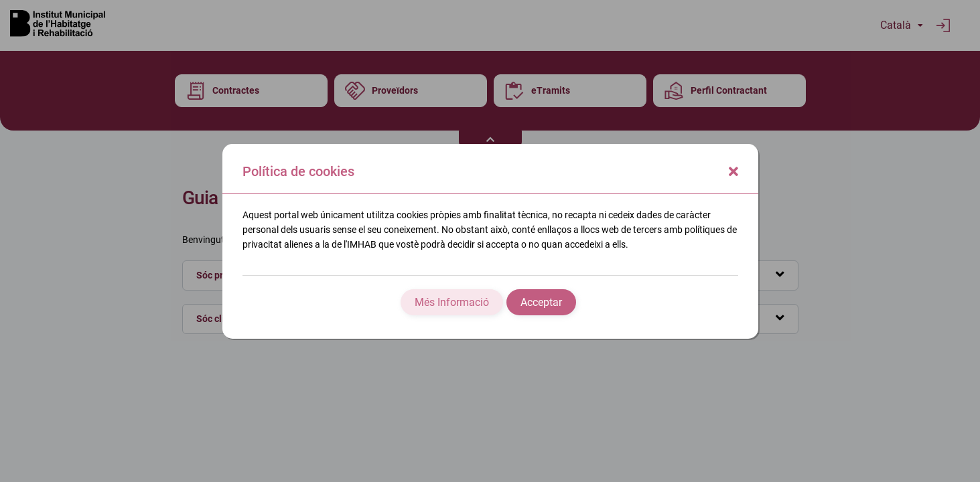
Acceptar (541, 302)
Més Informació (452, 302)
